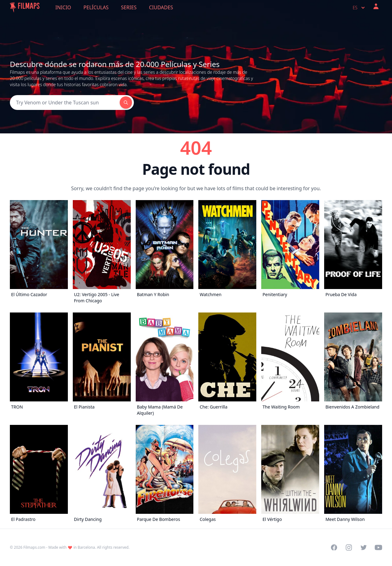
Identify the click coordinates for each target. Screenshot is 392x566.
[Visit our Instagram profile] (349, 547)
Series (129, 7)
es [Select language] (359, 8)
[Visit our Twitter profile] (364, 547)
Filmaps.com (34, 547)
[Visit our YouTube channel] (378, 547)
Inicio (63, 7)
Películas (96, 7)
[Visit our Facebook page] (334, 547)
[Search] (65, 103)
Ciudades (161, 7)
